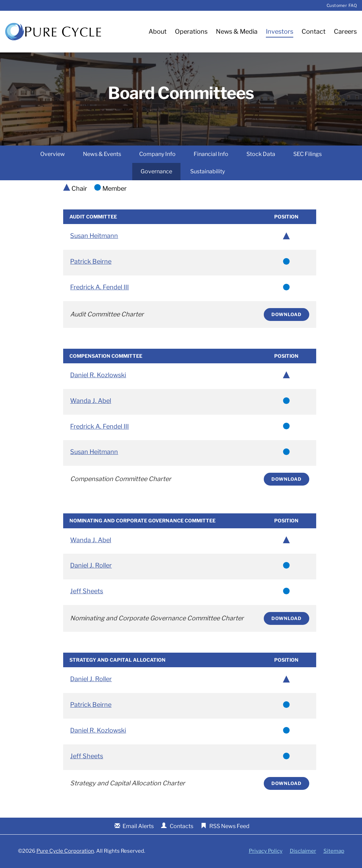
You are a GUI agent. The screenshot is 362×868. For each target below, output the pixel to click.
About (158, 31)
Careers (345, 31)
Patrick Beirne (91, 262)
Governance (156, 172)
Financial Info (211, 154)
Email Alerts (138, 826)
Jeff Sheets (87, 591)
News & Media (237, 31)
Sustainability (208, 172)
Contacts (182, 826)
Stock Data (261, 154)
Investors (280, 31)
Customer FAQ (342, 5)
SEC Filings (308, 154)
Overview (53, 154)
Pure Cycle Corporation (65, 851)
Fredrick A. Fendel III (99, 287)
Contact (314, 31)
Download (287, 315)
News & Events (102, 154)
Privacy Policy (266, 852)
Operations (191, 31)
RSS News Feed (229, 826)
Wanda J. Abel (91, 401)
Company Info (157, 154)
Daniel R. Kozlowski (98, 375)
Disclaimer (303, 852)
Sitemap (334, 852)
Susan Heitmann (94, 236)
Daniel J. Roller (91, 566)
